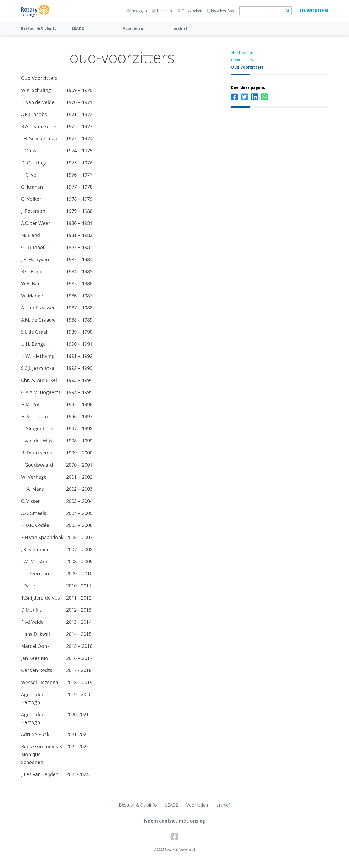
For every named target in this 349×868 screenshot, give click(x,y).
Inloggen (137, 11)
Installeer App (221, 11)
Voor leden (133, 28)
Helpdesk (162, 11)
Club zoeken (190, 11)
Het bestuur (242, 52)
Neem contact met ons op (175, 821)
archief (181, 28)
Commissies (242, 60)
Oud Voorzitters (247, 67)
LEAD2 (78, 28)
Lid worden (313, 11)
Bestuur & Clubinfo (39, 28)
